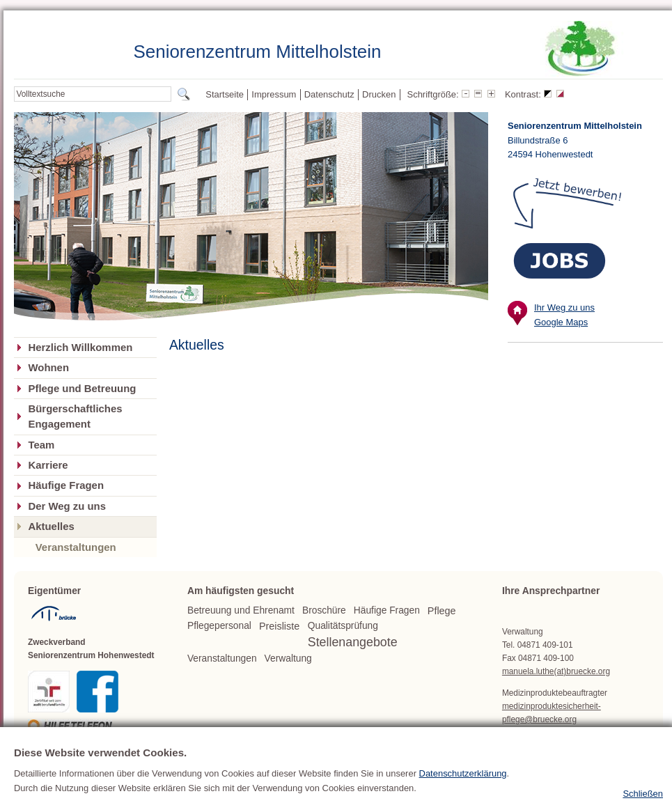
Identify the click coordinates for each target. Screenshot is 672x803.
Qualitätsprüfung (343, 626)
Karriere (48, 465)
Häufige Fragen (66, 485)
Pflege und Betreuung (82, 389)
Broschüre (324, 610)
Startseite (225, 94)
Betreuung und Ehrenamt (241, 610)
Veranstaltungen (76, 547)
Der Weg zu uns (67, 506)
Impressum (274, 94)
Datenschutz (329, 94)
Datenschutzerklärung (463, 792)
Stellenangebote (353, 642)
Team (41, 445)
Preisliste (279, 626)
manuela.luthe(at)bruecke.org (556, 671)
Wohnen (48, 368)
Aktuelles (51, 527)
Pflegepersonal (219, 626)
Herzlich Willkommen (80, 348)
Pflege (442, 611)
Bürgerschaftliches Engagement (75, 416)
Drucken (379, 94)
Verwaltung (288, 658)
